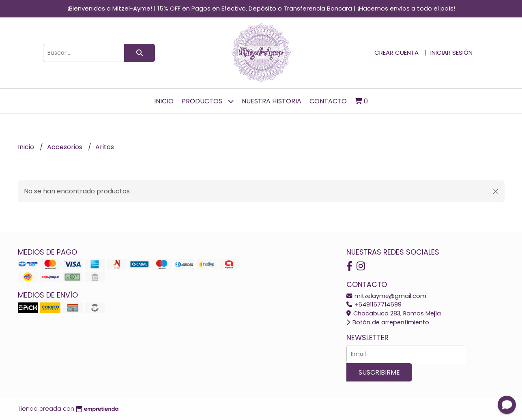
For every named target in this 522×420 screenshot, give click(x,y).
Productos (208, 101)
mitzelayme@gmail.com (386, 296)
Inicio (164, 101)
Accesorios (66, 147)
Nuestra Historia (272, 101)
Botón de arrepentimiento (388, 322)
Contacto (328, 101)
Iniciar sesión (451, 52)
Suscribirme (379, 372)
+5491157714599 (374, 304)
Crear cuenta (396, 52)
